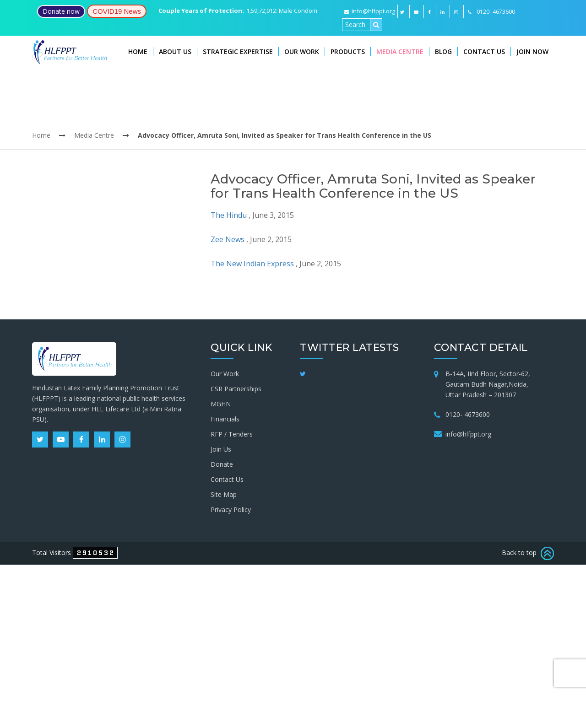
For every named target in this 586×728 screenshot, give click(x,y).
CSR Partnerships (236, 389)
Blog (443, 51)
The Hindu (229, 215)
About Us (175, 51)
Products (348, 51)
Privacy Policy (231, 510)
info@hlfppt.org (370, 11)
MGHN (221, 404)
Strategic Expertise (238, 51)
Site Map (224, 494)
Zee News (228, 239)
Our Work (302, 51)
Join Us (221, 449)
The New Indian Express (252, 264)
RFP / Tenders (232, 434)
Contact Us (484, 51)
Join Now (532, 51)
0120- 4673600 (468, 414)
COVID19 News (117, 11)
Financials (225, 419)
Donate (222, 464)
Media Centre (400, 51)
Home (138, 51)
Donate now (61, 11)
